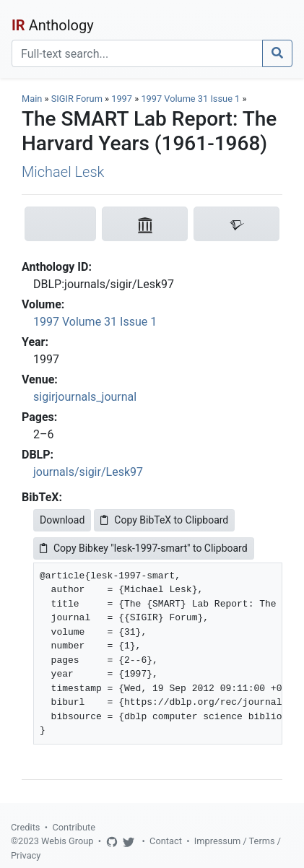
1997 (122, 99)
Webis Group (68, 841)
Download (62, 520)
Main (32, 99)
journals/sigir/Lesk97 (88, 472)
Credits (25, 827)
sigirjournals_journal (85, 397)
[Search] (137, 53)
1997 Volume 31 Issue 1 (191, 99)
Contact (166, 841)
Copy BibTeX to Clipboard (164, 520)
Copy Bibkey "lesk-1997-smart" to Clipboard (144, 548)
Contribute (74, 827)
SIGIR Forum (77, 99)
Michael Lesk (63, 172)
